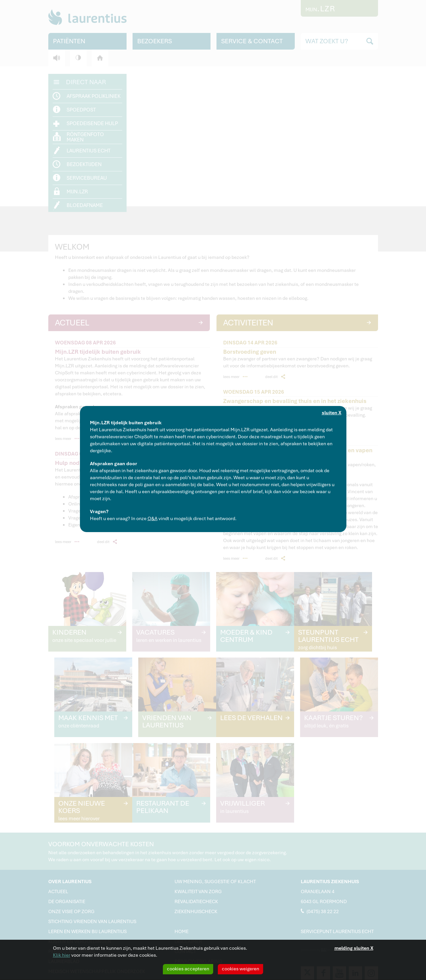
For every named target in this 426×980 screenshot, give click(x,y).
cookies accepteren (188, 969)
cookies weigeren (240, 969)
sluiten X (332, 413)
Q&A (153, 518)
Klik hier (62, 955)
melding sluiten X (354, 948)
